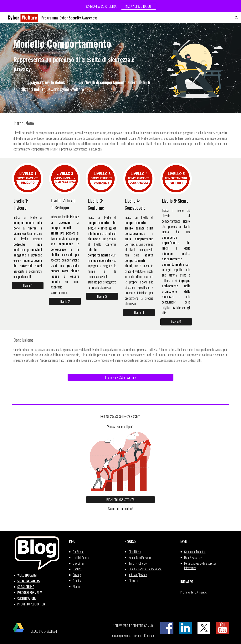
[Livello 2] (65, 301)
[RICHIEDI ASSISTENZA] (120, 499)
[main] (83, 55)
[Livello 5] (176, 322)
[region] (120, 6)
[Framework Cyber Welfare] (120, 377)
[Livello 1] (28, 286)
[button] (236, 18)
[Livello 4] (139, 313)
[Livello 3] (102, 296)
